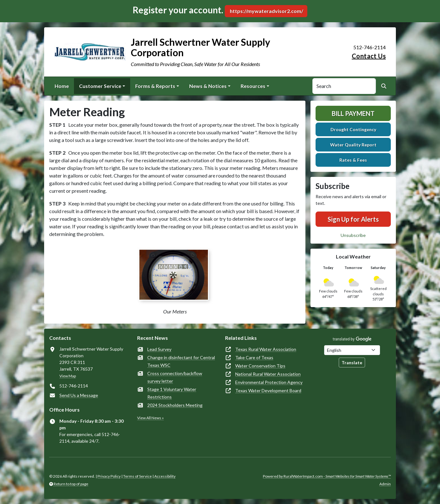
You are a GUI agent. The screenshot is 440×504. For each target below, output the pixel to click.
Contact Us (369, 56)
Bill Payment (353, 113)
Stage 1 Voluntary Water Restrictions (172, 393)
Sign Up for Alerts (353, 219)
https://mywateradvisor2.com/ (266, 11)
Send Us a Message (79, 395)
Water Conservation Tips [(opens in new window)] (260, 366)
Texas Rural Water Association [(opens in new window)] (266, 349)
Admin (385, 484)
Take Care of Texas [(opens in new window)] (254, 357)
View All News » (150, 418)
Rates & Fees (353, 160)
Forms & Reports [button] (155, 86)
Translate (352, 363)
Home (62, 86)
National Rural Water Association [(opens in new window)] (268, 374)
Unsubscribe (353, 235)
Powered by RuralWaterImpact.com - (327, 476)
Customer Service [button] (100, 86)
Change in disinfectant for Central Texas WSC (181, 361)
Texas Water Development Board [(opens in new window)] (268, 390)
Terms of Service (137, 476)
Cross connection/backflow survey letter (175, 377)
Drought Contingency (353, 129)
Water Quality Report (353, 145)
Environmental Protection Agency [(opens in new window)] (269, 382)
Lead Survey (159, 349)
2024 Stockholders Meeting (175, 405)
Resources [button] (253, 86)
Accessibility (165, 476)
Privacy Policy (109, 476)
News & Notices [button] (208, 86)
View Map (68, 376)
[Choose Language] (352, 350)
